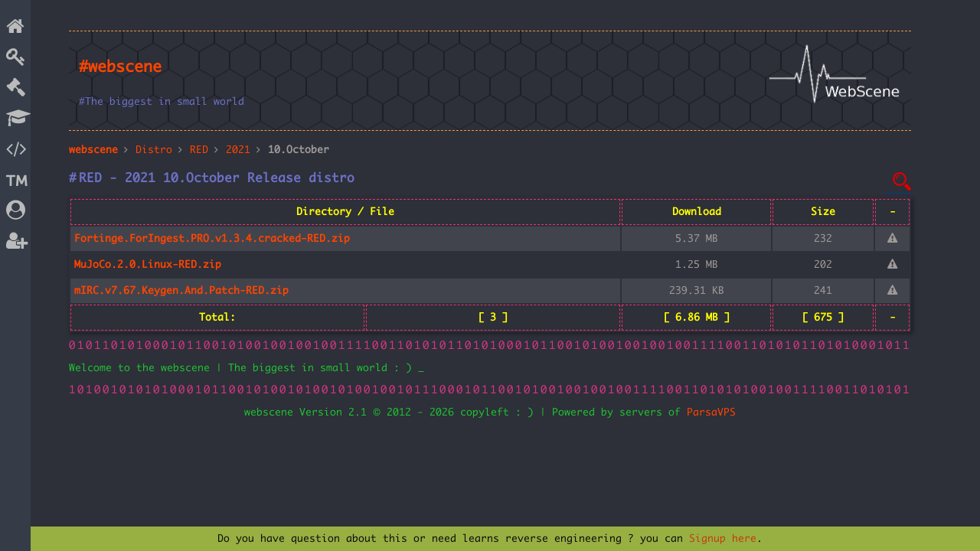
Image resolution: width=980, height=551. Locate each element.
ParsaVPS (711, 412)
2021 (238, 150)
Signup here (723, 539)
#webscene (120, 67)
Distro (154, 150)
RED (199, 150)
